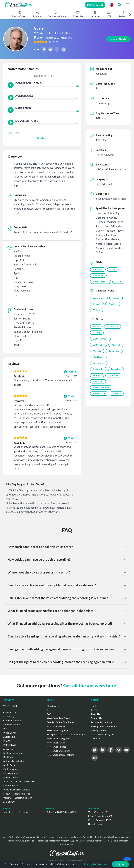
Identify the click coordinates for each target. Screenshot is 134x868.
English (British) (44, 76)
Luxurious (114, 352)
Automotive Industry (14, 761)
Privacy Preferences (95, 864)
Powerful (98, 383)
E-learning (78, 14)
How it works (54, 706)
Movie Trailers (11, 777)
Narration (95, 14)
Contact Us (96, 718)
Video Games (10, 733)
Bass (113, 270)
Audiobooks (125, 14)
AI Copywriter (10, 802)
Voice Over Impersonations (61, 755)
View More (42, 138)
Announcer (99, 298)
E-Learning (9, 716)
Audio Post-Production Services (19, 781)
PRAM (7, 741)
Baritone (98, 270)
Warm (96, 327)
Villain (97, 311)
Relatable (98, 370)
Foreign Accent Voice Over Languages (66, 734)
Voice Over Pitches (57, 747)
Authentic (99, 346)
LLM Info (95, 739)
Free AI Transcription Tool (16, 794)
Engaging (116, 370)
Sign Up (94, 710)
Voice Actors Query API (103, 734)
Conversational (101, 389)
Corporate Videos (57, 14)
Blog (49, 710)
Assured (116, 346)
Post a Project (95, 5)
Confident (99, 358)
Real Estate (9, 757)
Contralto (98, 276)
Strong (97, 333)
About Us (95, 714)
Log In (94, 706)
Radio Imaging (11, 769)
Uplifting (114, 376)
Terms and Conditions (101, 722)
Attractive (99, 364)
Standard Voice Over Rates (60, 722)
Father (116, 298)
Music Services (11, 785)
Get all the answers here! (90, 685)
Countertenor (100, 282)
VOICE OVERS (11, 706)
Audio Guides (10, 765)
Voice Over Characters (58, 751)
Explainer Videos (12, 725)
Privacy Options (99, 730)
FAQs (50, 714)
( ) (57, 42)
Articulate (113, 327)
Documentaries (11, 773)
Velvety (97, 352)
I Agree (121, 864)
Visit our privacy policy (67, 864)
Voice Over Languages (58, 730)
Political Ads (10, 745)
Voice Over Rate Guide (58, 718)
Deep (118, 282)
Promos (37, 14)
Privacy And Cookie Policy (104, 726)
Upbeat (117, 395)
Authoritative (100, 339)
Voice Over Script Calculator (18, 798)
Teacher (113, 304)
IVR (109, 14)
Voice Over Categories (58, 739)
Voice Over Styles (56, 743)
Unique (97, 376)
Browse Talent (19, 14)
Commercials (10, 712)
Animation (8, 749)
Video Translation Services (17, 790)
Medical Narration (12, 753)
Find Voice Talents (56, 726)
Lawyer (97, 304)
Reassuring (99, 395)
